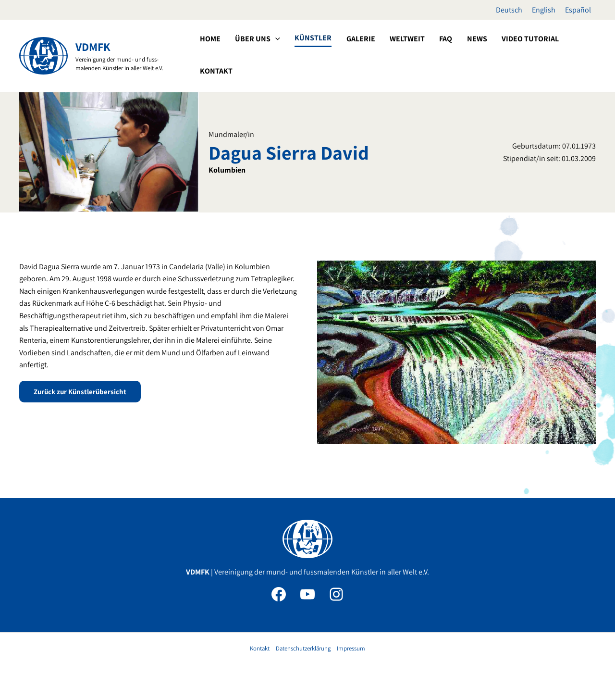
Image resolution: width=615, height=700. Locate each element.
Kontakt (260, 648)
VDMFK (93, 47)
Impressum (351, 648)
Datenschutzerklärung (303, 648)
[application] (310, 55)
